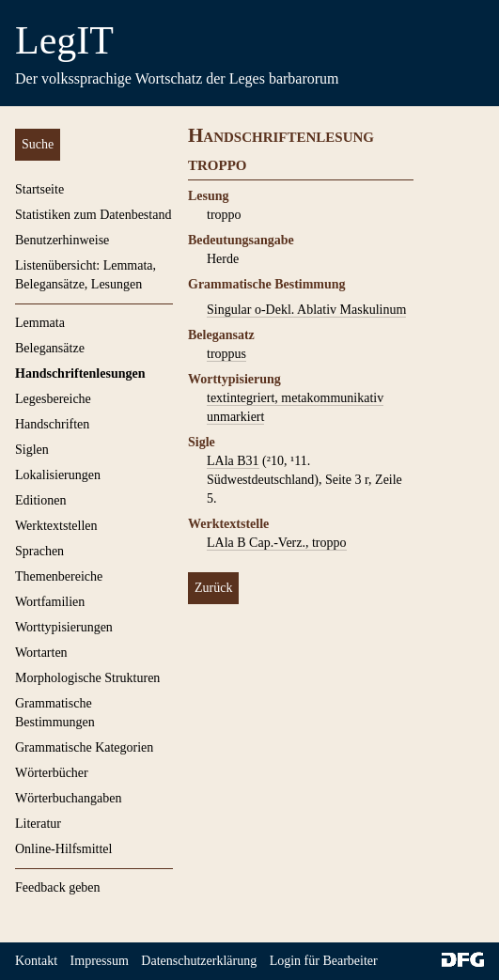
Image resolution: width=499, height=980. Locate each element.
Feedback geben (58, 887)
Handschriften (52, 424)
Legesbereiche (53, 399)
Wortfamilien (50, 602)
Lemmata (40, 323)
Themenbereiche (59, 576)
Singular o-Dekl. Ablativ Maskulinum (306, 310)
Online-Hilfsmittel (63, 849)
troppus (226, 354)
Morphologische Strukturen (87, 678)
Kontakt (36, 961)
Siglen (32, 450)
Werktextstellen (56, 526)
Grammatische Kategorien (84, 747)
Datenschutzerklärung (199, 961)
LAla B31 (233, 461)
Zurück (213, 588)
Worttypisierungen (64, 627)
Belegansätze (50, 348)
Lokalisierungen (58, 475)
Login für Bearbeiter (324, 961)
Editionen (40, 500)
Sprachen (39, 551)
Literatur (38, 824)
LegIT (64, 40)
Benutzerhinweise (62, 240)
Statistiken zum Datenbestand (93, 215)
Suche (38, 144)
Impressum (100, 961)
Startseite (39, 189)
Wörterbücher (52, 773)
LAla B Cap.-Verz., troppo (277, 543)
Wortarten (41, 653)
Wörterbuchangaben (69, 798)
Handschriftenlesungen (80, 373)
